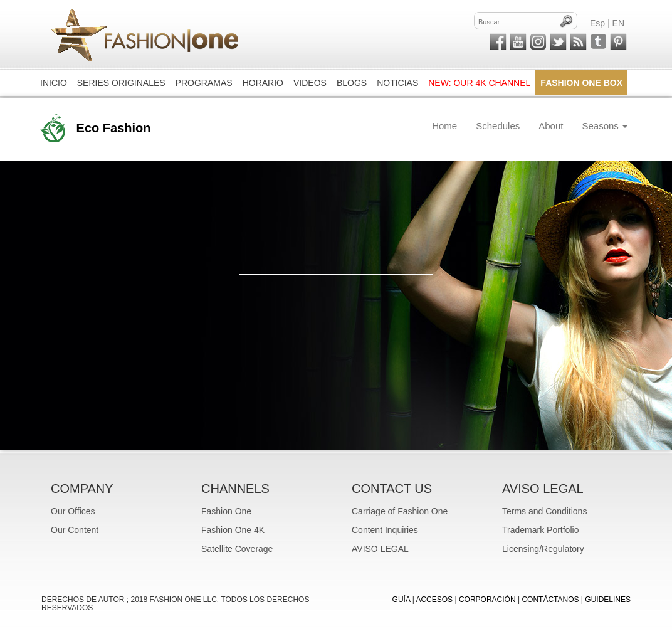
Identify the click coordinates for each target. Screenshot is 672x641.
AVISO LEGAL (380, 549)
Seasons (605, 126)
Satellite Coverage (237, 549)
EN (618, 23)
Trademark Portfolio (540, 530)
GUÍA (402, 600)
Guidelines (608, 600)
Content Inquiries (385, 530)
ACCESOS (434, 600)
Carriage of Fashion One (400, 511)
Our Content (75, 530)
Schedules (498, 126)
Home (444, 126)
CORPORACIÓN (487, 600)
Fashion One (226, 511)
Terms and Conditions (544, 511)
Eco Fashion (114, 128)
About (551, 126)
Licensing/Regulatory (543, 549)
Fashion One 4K (233, 530)
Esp (597, 23)
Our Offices (73, 511)
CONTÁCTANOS (550, 600)
